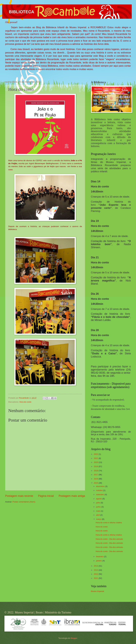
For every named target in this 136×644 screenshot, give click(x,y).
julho (98, 503)
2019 (96, 466)
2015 (96, 483)
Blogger (74, 638)
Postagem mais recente (19, 496)
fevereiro (100, 557)
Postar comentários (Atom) (24, 502)
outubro (100, 490)
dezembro (101, 486)
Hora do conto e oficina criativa (109, 523)
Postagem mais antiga (72, 496)
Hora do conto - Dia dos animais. (110, 547)
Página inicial (46, 496)
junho (99, 507)
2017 (96, 475)
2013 (96, 570)
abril (98, 515)
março (99, 519)
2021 (96, 458)
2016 (96, 479)
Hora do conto (25, 402)
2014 (96, 566)
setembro (100, 494)
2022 (96, 454)
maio (98, 511)
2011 (96, 578)
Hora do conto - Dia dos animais (109, 539)
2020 (96, 462)
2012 (96, 574)
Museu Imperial (97, 591)
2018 (96, 471)
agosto (99, 499)
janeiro (99, 561)
